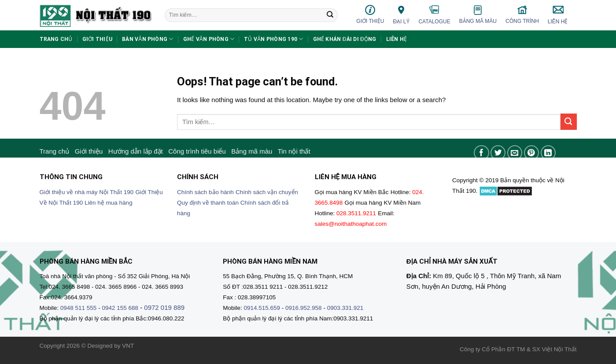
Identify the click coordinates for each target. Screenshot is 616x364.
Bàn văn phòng (148, 39)
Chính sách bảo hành (205, 192)
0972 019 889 (164, 307)
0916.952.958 (304, 308)
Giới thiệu (370, 14)
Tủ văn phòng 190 (273, 39)
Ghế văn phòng (209, 39)
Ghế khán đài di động (345, 39)
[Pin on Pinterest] (532, 153)
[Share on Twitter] (498, 153)
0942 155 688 (120, 308)
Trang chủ (56, 39)
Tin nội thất (294, 151)
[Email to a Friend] (515, 153)
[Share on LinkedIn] (548, 153)
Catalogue (434, 15)
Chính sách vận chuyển (267, 192)
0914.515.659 (262, 308)
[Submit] (330, 15)
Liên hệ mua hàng (109, 203)
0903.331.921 (345, 308)
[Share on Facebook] (481, 153)
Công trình (522, 14)
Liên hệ (558, 15)
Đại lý (401, 14)
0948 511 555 (79, 308)
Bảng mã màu (478, 15)
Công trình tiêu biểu (197, 151)
